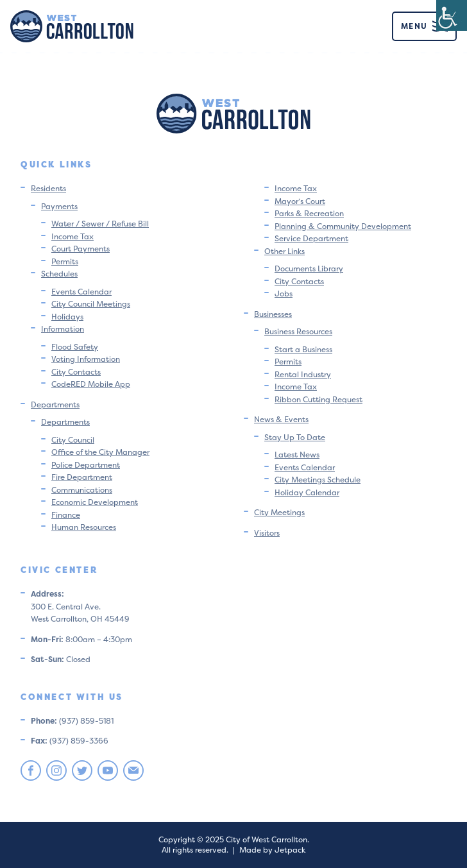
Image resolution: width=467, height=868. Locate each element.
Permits (65, 261)
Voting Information (86, 359)
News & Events (281, 419)
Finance (66, 515)
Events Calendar (81, 292)
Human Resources (84, 527)
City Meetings (279, 512)
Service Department (311, 238)
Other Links (284, 251)
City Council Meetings (91, 304)
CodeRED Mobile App (91, 384)
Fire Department (82, 477)
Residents (48, 188)
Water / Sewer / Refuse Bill (100, 224)
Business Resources (298, 331)
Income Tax (72, 236)
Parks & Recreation (309, 213)
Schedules (59, 274)
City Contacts (76, 372)
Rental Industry (303, 374)
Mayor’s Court (300, 201)
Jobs (284, 294)
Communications (82, 490)
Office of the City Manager (100, 452)
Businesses (273, 314)
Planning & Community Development (343, 226)
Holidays (67, 317)
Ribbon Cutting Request (318, 399)
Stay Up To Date (295, 437)
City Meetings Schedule (318, 480)
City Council (73, 440)
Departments (55, 404)
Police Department (86, 465)
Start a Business (303, 349)
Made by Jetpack (272, 850)
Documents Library (309, 268)
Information (63, 329)
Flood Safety (75, 347)
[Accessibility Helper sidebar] (452, 15)
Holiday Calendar (307, 492)
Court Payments (81, 249)
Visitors (267, 533)
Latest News (297, 455)
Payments (59, 206)
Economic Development (95, 502)
